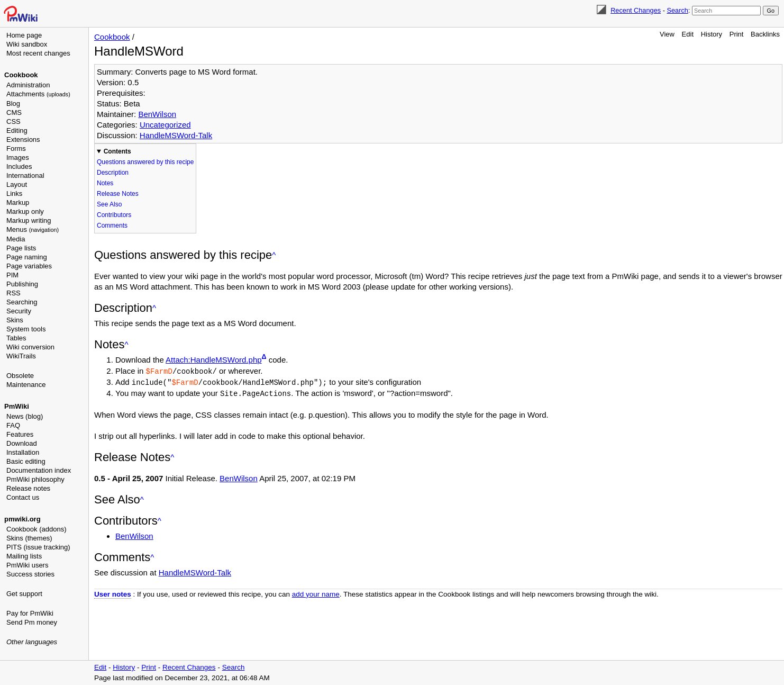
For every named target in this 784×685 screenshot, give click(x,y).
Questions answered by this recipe (145, 162)
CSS (13, 121)
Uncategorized (165, 125)
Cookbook (21, 75)
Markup (18, 202)
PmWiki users (27, 565)
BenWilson (157, 114)
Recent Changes (636, 10)
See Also (109, 204)
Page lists (21, 248)
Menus (33, 229)
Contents (117, 151)
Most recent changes (38, 53)
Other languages (32, 642)
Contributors (114, 215)
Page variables (29, 266)
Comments (112, 226)
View (667, 34)
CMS (14, 112)
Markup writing (29, 220)
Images (18, 157)
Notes (105, 183)
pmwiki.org (22, 519)
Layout (17, 184)
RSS (13, 293)
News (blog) (25, 416)
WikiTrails (21, 356)
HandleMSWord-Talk (176, 135)
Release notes (28, 488)
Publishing (22, 284)
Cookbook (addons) (36, 529)
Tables (16, 338)
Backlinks (765, 34)
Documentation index (39, 470)
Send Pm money (32, 622)
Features (20, 434)
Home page (24, 35)
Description (113, 173)
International (25, 175)
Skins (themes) (29, 538)
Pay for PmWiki (30, 613)
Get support (24, 594)
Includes (19, 166)
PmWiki (17, 406)
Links (14, 193)
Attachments (38, 94)
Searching (22, 302)
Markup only (25, 211)
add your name (316, 593)
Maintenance (26, 385)
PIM (12, 275)
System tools (26, 329)
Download (22, 443)
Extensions (23, 139)
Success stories (30, 574)
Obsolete (20, 376)
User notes (113, 593)
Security (19, 311)
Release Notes (118, 194)
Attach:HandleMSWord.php (214, 360)
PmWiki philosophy (35, 479)
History (712, 34)
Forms (16, 148)
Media (16, 239)
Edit (688, 34)
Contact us (23, 497)
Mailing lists (24, 556)
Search (677, 10)
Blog (13, 103)
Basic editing (26, 461)
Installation (23, 452)
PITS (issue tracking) (38, 547)
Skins (15, 320)
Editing (17, 130)
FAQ (13, 425)
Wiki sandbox (27, 44)
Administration (28, 85)
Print (737, 34)
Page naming (27, 257)
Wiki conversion (30, 347)
